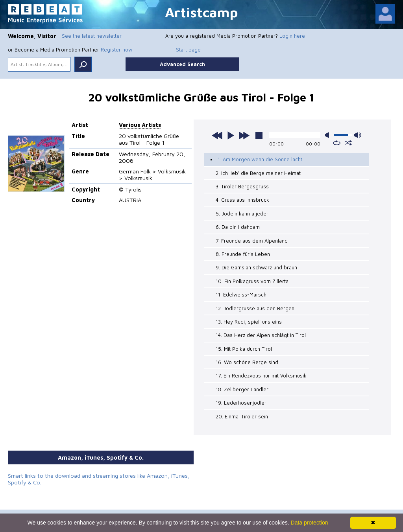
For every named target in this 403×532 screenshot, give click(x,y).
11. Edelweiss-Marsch (241, 295)
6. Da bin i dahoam (238, 227)
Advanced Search (182, 64)
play (231, 135)
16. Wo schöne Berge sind (247, 362)
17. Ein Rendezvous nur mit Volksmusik (261, 376)
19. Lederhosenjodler (241, 403)
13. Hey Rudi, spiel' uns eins (249, 322)
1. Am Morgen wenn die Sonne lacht (260, 159)
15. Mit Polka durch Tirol (244, 349)
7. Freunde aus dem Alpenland (252, 241)
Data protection (310, 523)
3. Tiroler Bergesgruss (242, 186)
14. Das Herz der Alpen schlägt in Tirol (261, 335)
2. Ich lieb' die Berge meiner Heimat (258, 173)
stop (259, 135)
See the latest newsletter (92, 36)
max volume (358, 135)
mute (329, 135)
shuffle (348, 143)
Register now (116, 50)
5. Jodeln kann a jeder (242, 214)
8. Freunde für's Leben (243, 254)
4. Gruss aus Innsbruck (242, 200)
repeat (337, 143)
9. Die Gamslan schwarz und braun (256, 267)
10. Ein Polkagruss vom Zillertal (253, 281)
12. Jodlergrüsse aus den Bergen (255, 308)
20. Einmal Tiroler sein (242, 416)
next (244, 135)
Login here (292, 36)
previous (217, 135)
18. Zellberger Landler (242, 389)
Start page (188, 50)
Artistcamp (201, 12)
